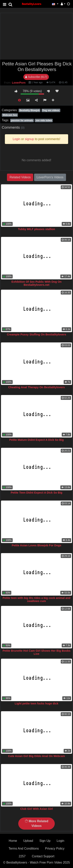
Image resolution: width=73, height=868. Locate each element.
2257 (22, 856)
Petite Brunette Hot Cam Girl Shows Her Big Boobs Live (36, 652)
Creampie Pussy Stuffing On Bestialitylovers (36, 334)
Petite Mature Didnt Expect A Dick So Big (37, 440)
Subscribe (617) (36, 77)
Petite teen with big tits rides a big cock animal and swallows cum (36, 599)
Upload (28, 841)
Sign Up (45, 841)
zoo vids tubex (44, 120)
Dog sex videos (51, 110)
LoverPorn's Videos (50, 177)
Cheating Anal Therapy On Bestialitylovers (36, 387)
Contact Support (43, 856)
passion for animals (22, 120)
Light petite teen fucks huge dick (37, 703)
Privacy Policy (55, 849)
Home (13, 841)
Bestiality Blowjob (29, 110)
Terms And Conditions (24, 849)
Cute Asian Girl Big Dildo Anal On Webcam (36, 756)
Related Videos (20, 177)
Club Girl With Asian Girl (36, 809)
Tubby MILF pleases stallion (36, 229)
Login (60, 841)
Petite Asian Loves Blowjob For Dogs (36, 545)
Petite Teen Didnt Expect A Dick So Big (36, 493)
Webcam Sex (10, 115)
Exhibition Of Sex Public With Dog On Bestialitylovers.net (36, 283)
